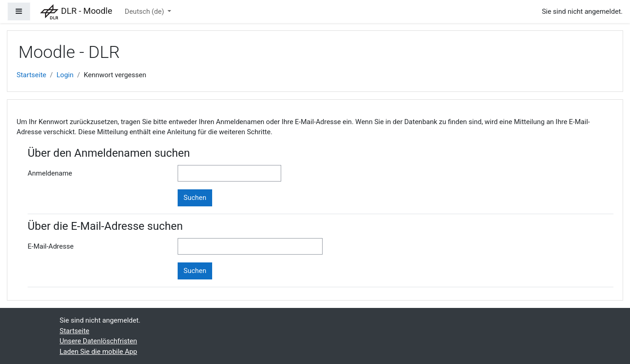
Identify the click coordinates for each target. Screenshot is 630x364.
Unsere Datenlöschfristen (98, 341)
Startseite (32, 75)
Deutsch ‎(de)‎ (145, 11)
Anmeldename (50, 173)
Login (65, 75)
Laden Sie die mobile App (98, 352)
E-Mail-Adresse (51, 246)
